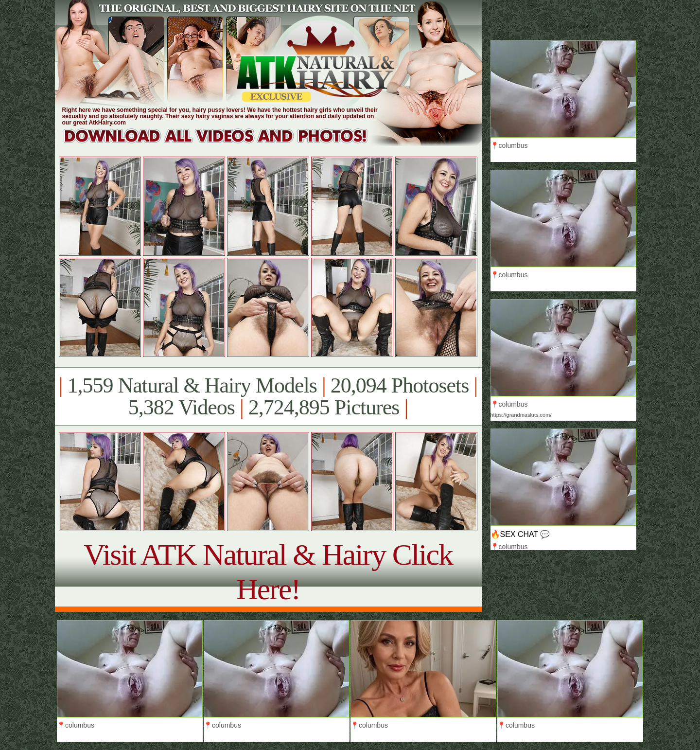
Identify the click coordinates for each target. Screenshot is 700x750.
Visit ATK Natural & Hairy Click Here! (268, 572)
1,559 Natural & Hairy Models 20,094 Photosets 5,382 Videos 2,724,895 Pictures (268, 396)
